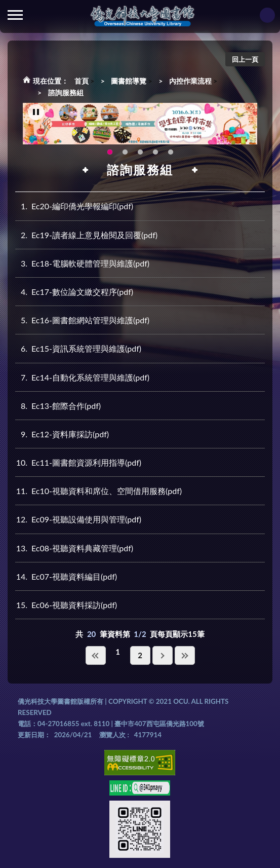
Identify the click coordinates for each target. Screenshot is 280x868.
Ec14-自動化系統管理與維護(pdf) (82, 377)
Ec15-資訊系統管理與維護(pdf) (78, 348)
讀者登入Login (267, 15)
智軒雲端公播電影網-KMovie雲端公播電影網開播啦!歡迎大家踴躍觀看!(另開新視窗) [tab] (155, 153)
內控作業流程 (190, 81)
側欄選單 (15, 15)
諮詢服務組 (66, 92)
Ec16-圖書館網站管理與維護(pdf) (82, 320)
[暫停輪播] (36, 112)
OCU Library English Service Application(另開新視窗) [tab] (125, 153)
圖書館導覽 (129, 81)
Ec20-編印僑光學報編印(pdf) (74, 206)
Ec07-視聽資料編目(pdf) (66, 576)
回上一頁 (245, 59)
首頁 (82, 81)
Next (237, 124)
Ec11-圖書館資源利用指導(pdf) (78, 462)
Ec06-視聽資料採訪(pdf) (66, 605)
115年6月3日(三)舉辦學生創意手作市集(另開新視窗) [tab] (110, 153)
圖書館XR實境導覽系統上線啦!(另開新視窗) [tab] (140, 153)
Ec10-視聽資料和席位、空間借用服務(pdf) (98, 491)
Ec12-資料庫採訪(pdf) (62, 434)
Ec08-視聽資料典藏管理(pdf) (74, 548)
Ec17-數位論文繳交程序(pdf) (74, 292)
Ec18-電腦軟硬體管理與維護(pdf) (82, 263)
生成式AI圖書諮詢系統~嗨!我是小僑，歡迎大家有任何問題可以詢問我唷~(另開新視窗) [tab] (171, 153)
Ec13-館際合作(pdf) (58, 406)
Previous (46, 124)
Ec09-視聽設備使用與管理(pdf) (78, 519)
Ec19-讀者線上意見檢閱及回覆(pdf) (86, 235)
